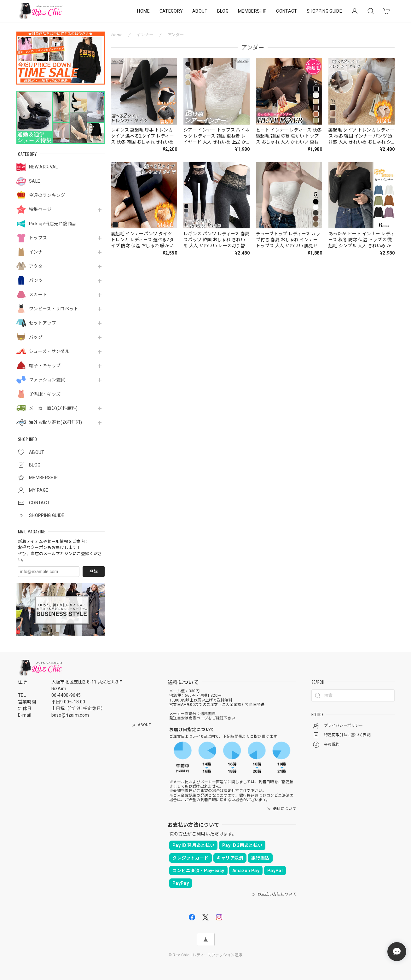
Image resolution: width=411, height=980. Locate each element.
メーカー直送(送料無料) (53, 408)
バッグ (36, 337)
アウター (38, 266)
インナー (38, 252)
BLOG (223, 11)
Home (116, 35)
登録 (94, 571)
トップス (38, 238)
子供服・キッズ (45, 394)
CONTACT (287, 11)
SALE (35, 181)
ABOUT (200, 11)
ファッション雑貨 (47, 380)
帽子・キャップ (45, 366)
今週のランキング (47, 195)
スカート (38, 295)
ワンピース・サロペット (54, 309)
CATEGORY (171, 11)
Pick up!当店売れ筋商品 (53, 224)
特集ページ (40, 209)
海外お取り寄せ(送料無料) (55, 422)
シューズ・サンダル (49, 351)
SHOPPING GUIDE (324, 11)
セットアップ (43, 323)
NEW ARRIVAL (43, 167)
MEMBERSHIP (252, 11)
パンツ (36, 280)
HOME (143, 11)
